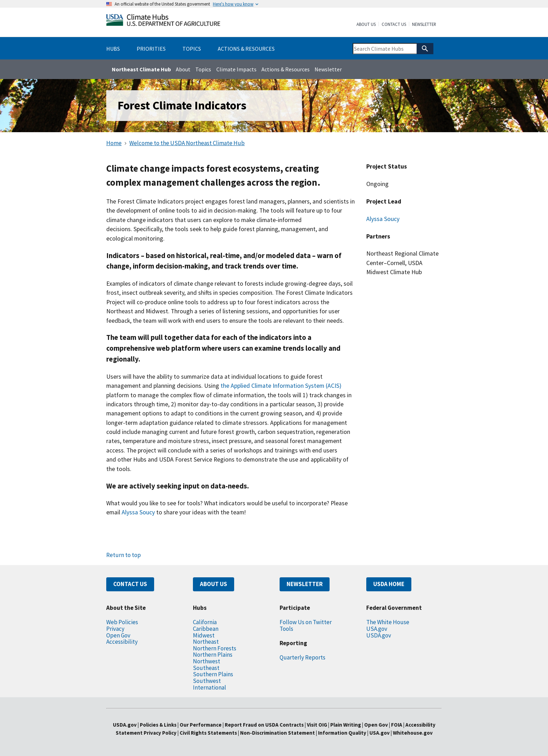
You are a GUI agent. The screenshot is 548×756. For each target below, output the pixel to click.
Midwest (204, 635)
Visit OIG (317, 725)
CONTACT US (130, 584)
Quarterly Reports (302, 657)
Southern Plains (213, 674)
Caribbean (206, 629)
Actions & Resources (286, 69)
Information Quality (342, 733)
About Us (366, 24)
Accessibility (122, 642)
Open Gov (118, 635)
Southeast (206, 668)
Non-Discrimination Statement (277, 733)
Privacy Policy (160, 733)
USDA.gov (379, 635)
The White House (388, 622)
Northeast (206, 642)
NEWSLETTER (305, 584)
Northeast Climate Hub (141, 69)
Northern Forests (215, 648)
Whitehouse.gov (413, 733)
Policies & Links (158, 725)
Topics (203, 69)
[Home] (163, 22)
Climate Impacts (236, 69)
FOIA (397, 725)
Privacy (115, 629)
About (183, 69)
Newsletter (424, 24)
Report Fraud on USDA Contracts (264, 725)
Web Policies (122, 622)
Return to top (124, 555)
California (205, 622)
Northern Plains (213, 655)
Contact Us (394, 24)
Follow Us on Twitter (306, 622)
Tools (286, 629)
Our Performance (201, 725)
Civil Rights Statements (209, 733)
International (210, 687)
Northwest (207, 661)
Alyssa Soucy (383, 219)
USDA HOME (389, 584)
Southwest (207, 681)
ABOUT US (214, 584)
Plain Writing (346, 725)
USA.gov (377, 629)
